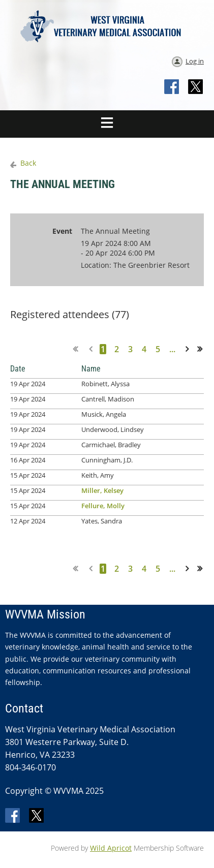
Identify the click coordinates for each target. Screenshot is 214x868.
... (172, 349)
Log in (195, 61)
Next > (189, 349)
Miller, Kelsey (102, 490)
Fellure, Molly (103, 506)
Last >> (203, 349)
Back (28, 163)
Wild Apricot (111, 848)
